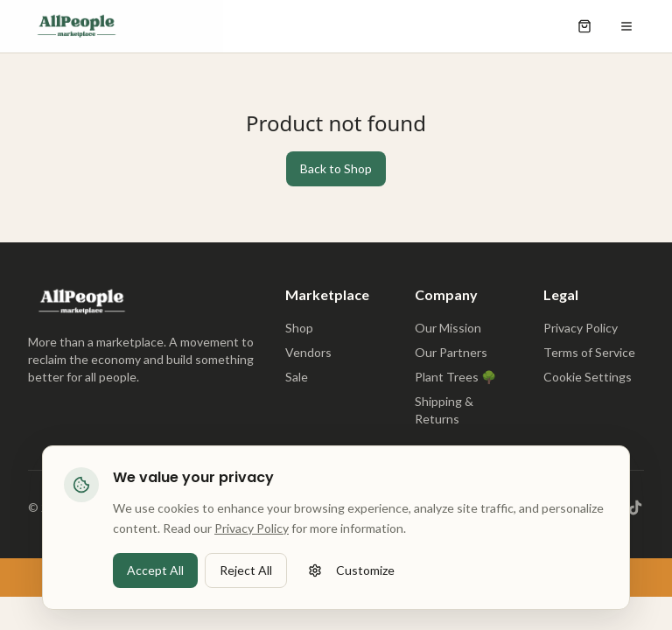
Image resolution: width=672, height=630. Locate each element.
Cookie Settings (588, 377)
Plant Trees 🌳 (455, 377)
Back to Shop (336, 168)
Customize (351, 572)
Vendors (308, 352)
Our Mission (448, 328)
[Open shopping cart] (584, 26)
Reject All (246, 572)
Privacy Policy (581, 328)
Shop (299, 328)
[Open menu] (626, 26)
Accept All (155, 572)
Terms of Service (589, 352)
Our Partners (451, 352)
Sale (297, 377)
